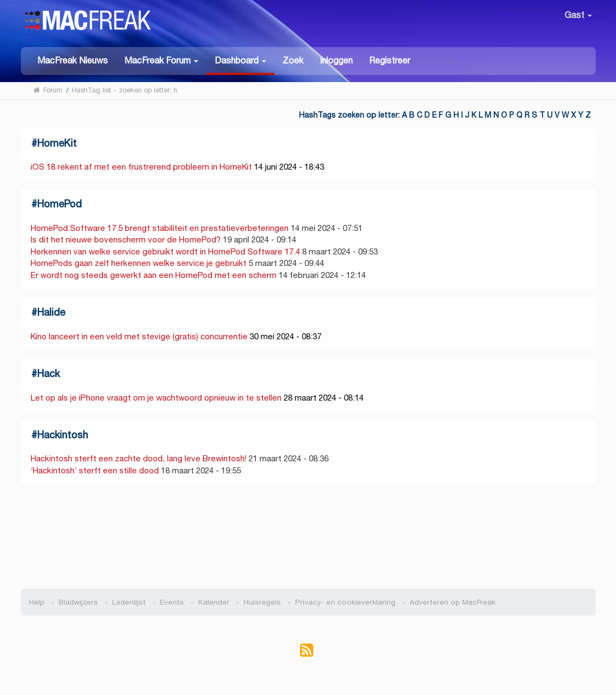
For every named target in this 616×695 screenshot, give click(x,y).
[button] (161, 60)
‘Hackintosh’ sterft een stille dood (95, 470)
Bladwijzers (78, 602)
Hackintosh (63, 435)
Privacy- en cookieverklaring (345, 602)
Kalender (214, 602)
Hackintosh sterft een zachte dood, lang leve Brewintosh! (139, 458)
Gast (578, 15)
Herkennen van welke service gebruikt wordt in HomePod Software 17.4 (165, 251)
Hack (48, 373)
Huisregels (262, 602)
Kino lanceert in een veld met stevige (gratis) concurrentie (139, 336)
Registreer (390, 60)
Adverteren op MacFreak (453, 602)
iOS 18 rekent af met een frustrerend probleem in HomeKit (141, 167)
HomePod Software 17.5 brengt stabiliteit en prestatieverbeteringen (160, 228)
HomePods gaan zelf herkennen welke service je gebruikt (139, 263)
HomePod (59, 204)
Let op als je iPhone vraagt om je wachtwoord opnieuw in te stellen (156, 398)
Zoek (293, 60)
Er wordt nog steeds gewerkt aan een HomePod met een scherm (154, 275)
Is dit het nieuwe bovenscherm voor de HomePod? (126, 239)
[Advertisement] (308, 537)
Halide (51, 312)
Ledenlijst (129, 602)
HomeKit (57, 143)
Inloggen (336, 60)
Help (37, 602)
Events (172, 602)
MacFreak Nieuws (73, 60)
